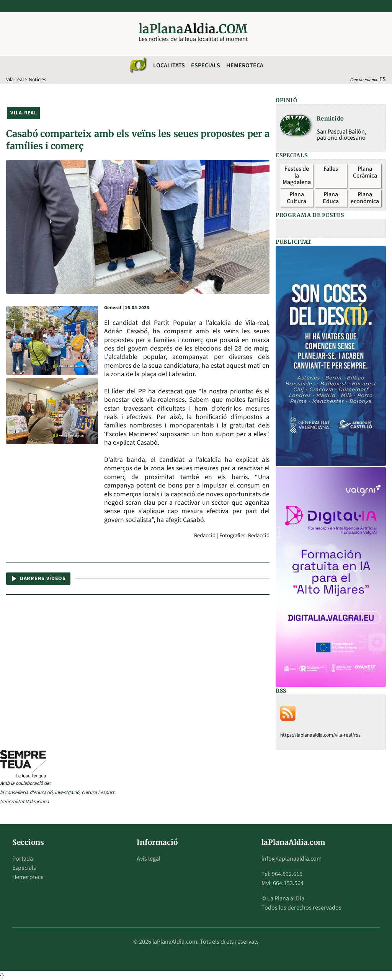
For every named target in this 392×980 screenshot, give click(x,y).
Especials (206, 65)
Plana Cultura (296, 198)
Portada (23, 859)
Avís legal (149, 859)
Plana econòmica (365, 198)
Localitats (169, 65)
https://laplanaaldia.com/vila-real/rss (320, 735)
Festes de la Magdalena (297, 175)
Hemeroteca (245, 65)
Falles (331, 169)
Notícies (38, 79)
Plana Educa (331, 198)
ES (383, 79)
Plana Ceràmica (365, 172)
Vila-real (15, 79)
